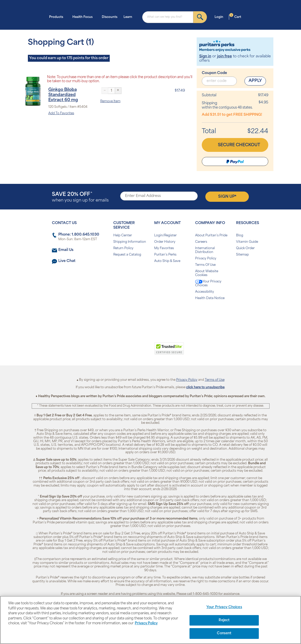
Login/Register (165, 236)
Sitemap (242, 255)
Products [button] (58, 17)
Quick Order (245, 248)
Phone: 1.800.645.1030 (79, 235)
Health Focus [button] (84, 17)
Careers (201, 242)
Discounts (110, 17)
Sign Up (227, 196)
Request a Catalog (127, 255)
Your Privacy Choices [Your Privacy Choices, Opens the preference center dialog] (224, 607)
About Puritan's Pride (211, 236)
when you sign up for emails (80, 197)
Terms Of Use (205, 265)
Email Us (66, 250)
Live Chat (67, 261)
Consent (224, 633)
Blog (240, 236)
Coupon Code (214, 73)
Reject (224, 620)
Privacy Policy (206, 259)
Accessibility (205, 292)
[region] (150, 620)
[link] (130, 351)
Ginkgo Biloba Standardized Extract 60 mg (63, 95)
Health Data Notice (210, 298)
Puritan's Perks (165, 255)
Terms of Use (215, 380)
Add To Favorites (61, 113)
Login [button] (220, 17)
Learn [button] (129, 17)
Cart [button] (235, 17)
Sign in (205, 56)
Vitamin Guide (247, 242)
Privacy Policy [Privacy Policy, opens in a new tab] (146, 623)
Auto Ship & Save (167, 261)
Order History (165, 242)
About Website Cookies (207, 273)
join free (225, 56)
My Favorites (164, 248)
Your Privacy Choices (208, 283)
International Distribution (205, 250)
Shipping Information (130, 242)
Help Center (123, 236)
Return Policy (123, 248)
